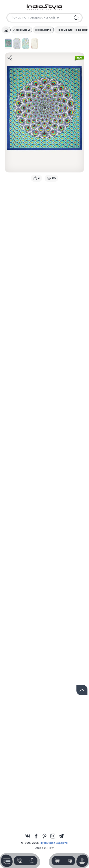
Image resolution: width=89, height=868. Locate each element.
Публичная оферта (54, 843)
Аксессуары (22, 30)
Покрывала (43, 30)
